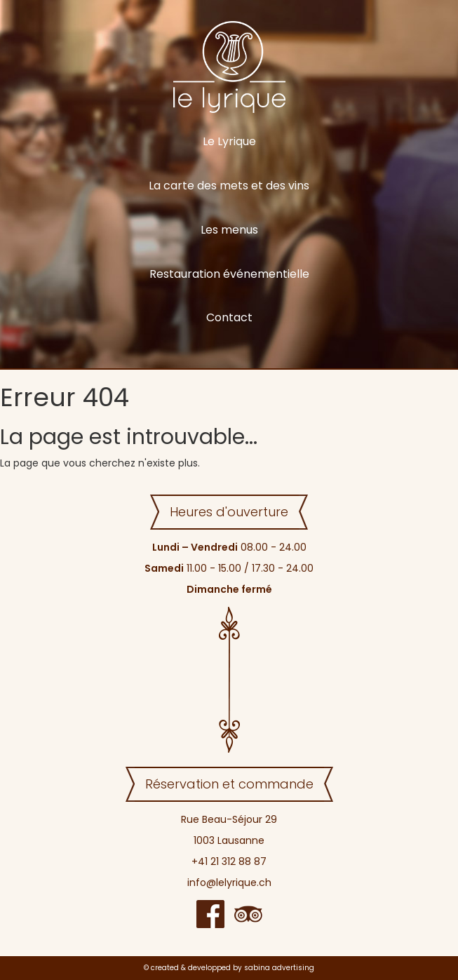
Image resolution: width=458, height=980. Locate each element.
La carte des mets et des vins (229, 186)
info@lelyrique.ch (229, 882)
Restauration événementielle (229, 274)
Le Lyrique (229, 141)
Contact (229, 317)
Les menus (229, 230)
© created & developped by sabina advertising (229, 968)
